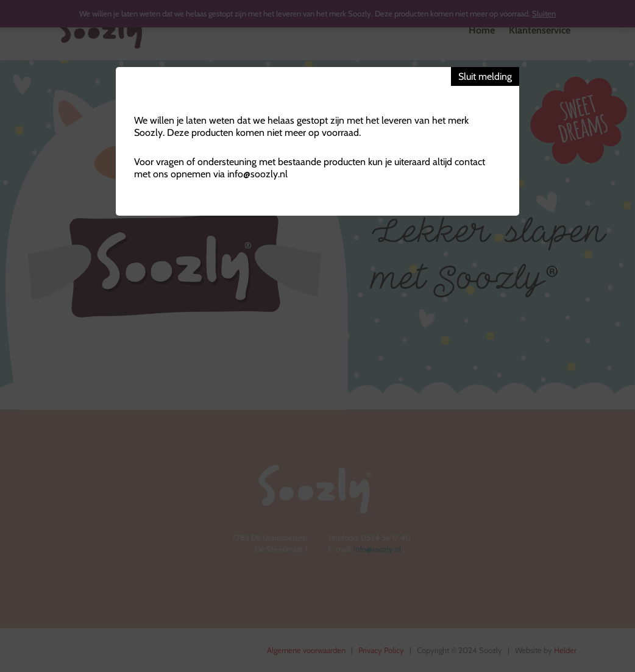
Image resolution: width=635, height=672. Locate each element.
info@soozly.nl (257, 174)
